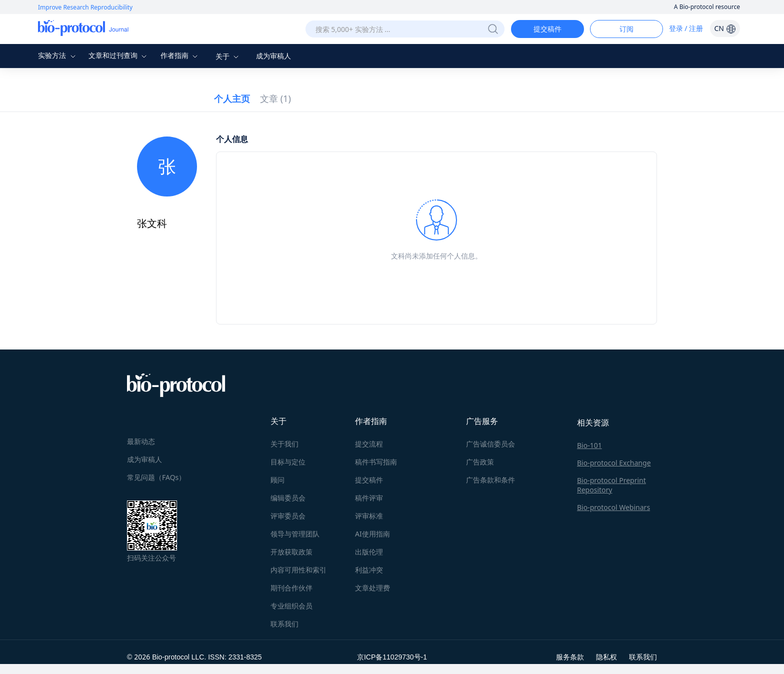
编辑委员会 (288, 498)
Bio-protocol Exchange (614, 463)
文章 (275, 98)
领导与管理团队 (295, 534)
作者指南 (180, 55)
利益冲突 (369, 570)
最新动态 (141, 441)
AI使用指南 (372, 534)
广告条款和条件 (490, 480)
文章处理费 (372, 588)
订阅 (626, 29)
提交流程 (369, 444)
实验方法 (58, 55)
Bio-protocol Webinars (613, 507)
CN (725, 28)
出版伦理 (369, 552)
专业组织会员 (291, 606)
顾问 (277, 480)
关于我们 (284, 444)
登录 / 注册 (686, 28)
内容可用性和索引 (298, 570)
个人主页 (232, 98)
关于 (228, 56)
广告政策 (480, 462)
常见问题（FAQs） (156, 477)
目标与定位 (288, 462)
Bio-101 (589, 445)
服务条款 (570, 657)
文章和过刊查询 (119, 55)
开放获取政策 (291, 552)
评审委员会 (288, 516)
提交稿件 (547, 29)
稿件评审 (369, 498)
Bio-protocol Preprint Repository (611, 485)
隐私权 (606, 657)
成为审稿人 (273, 56)
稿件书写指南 (376, 462)
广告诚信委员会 (490, 444)
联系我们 (284, 624)
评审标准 (369, 516)
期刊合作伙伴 (291, 588)
